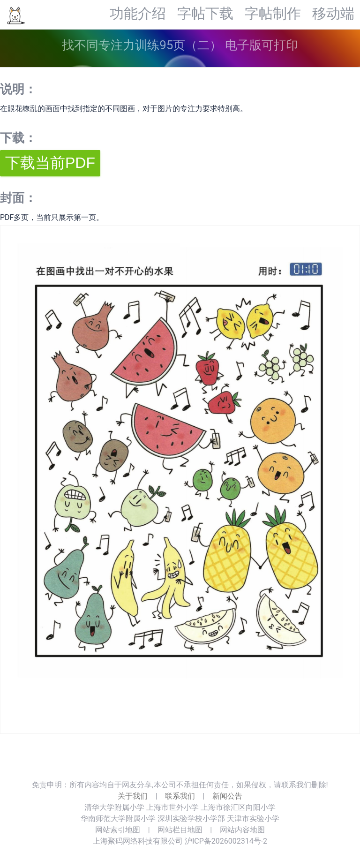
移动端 (333, 14)
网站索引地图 (118, 830)
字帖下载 (205, 14)
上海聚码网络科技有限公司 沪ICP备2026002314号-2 (180, 841)
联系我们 (180, 796)
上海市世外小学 (172, 807)
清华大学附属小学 (114, 807)
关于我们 (133, 796)
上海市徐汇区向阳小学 (238, 807)
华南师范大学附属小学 (118, 819)
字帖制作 (273, 14)
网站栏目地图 (180, 830)
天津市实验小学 (253, 819)
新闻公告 (227, 796)
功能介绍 (138, 14)
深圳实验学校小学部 (191, 819)
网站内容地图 (242, 830)
